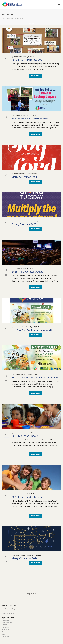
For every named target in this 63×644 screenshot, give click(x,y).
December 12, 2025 (32, 115)
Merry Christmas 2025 (25, 177)
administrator (17, 57)
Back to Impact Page (8, 609)
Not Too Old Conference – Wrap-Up (33, 330)
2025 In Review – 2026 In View (30, 118)
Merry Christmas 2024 (25, 558)
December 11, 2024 (35, 555)
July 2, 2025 (33, 374)
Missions (5, 632)
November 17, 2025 (35, 221)
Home (31, 24)
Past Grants (6, 636)
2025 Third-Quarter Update (28, 272)
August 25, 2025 (34, 327)
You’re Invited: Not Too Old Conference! (35, 378)
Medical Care (6, 629)
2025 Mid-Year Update (25, 436)
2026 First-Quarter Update (27, 60)
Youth (4, 634)
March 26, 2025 (31, 494)
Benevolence (6, 620)
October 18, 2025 (31, 268)
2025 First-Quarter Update (27, 497)
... (57, 586)
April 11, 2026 (30, 57)
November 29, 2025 (35, 174)
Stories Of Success (8, 613)
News (24, 174)
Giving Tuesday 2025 (24, 224)
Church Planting (7, 622)
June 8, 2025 (30, 433)
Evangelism (5, 627)
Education (5, 625)
